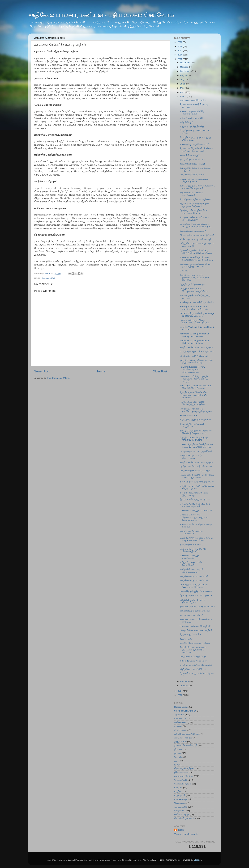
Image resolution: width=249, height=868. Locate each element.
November (185, 63)
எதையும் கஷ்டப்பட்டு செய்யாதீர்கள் (191, 457)
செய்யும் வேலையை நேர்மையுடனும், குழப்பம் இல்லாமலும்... (194, 517)
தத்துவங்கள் (180, 742)
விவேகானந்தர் (182, 815)
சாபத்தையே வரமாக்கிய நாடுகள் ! (197, 302)
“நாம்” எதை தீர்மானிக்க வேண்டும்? (191, 532)
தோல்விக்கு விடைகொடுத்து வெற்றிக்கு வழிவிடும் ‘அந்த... (196, 252)
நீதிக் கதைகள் (181, 772)
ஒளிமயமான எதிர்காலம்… (193, 100)
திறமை (178, 753)
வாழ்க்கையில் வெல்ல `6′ (192, 175)
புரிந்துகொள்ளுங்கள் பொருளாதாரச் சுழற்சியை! (194, 290)
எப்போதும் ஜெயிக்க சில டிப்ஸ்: (196, 665)
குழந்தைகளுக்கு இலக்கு (192, 126)
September (186, 71)
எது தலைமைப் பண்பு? (191, 615)
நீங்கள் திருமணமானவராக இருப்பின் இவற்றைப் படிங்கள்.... (193, 650)
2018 (180, 46)
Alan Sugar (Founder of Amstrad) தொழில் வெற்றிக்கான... (196, 387)
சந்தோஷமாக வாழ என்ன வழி (195, 239)
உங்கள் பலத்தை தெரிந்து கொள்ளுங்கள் (192, 112)
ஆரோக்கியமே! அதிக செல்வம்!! (196, 466)
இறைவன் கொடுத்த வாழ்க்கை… (196, 499)
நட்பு (177, 761)
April (183, 92)
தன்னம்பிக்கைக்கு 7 (190, 155)
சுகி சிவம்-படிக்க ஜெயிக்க (187, 734)
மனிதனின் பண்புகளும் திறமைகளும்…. (192, 571)
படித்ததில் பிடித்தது (184, 776)
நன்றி (177, 765)
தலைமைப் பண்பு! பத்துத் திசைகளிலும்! (192, 601)
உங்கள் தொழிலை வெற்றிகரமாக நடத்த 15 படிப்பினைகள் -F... (197, 446)
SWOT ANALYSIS (188, 415)
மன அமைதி (181, 799)
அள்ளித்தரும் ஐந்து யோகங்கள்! (196, 591)
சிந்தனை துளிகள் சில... (191, 634)
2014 (180, 691)
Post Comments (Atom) (58, 378)
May (182, 88)
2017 (180, 51)
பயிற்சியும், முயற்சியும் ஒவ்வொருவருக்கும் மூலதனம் (196, 410)
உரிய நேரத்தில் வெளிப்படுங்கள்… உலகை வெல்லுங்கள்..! (197, 187)
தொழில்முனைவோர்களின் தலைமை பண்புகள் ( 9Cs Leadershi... (194, 395)
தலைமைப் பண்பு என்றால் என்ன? (197, 607)
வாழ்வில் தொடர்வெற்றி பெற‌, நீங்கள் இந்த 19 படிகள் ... (195, 265)
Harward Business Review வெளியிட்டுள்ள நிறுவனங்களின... (192, 369)
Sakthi (181, 830)
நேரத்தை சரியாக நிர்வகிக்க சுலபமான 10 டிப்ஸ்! (193, 212)
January (184, 686)
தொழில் (178, 757)
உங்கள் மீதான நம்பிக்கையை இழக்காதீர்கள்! (195, 180)
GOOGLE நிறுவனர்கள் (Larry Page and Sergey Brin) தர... (197, 315)
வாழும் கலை (48, 278)
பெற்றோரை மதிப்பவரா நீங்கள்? (196, 199)
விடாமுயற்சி (186, 639)
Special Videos (181, 707)
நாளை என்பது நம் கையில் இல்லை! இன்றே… (193, 550)
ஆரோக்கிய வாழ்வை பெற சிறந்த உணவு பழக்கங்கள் (197, 476)
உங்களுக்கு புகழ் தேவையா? (194, 144)
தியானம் (179, 749)
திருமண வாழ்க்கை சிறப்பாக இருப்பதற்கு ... (194, 494)
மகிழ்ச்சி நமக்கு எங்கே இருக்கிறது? (191, 564)
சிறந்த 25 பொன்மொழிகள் (193, 661)
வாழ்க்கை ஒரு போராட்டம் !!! (194, 576)
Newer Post (42, 371)
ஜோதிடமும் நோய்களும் (192, 284)
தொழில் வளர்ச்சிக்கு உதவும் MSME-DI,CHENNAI (194, 439)
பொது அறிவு (181, 780)
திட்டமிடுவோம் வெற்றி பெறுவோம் (192, 425)
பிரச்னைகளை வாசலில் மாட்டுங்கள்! (192, 194)
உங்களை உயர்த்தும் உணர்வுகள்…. (190, 557)
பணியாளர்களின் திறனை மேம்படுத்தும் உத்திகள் (193, 403)
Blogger (197, 860)
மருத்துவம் (180, 795)
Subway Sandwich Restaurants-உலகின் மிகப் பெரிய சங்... (195, 308)
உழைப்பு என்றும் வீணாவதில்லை (197, 352)
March (183, 96)
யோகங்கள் (180, 803)
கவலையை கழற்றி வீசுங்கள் (194, 356)
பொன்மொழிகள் (183, 784)
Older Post (160, 371)
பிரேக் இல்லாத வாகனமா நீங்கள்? (197, 235)
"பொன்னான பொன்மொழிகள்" (195, 626)
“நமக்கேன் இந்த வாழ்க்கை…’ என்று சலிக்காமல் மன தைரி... (196, 225)
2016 (180, 55)
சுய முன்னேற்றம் (183, 738)
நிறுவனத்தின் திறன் (184, 768)
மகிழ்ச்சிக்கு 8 (186, 122)
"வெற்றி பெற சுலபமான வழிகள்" (197, 630)
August (184, 75)
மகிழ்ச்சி (178, 788)
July (182, 80)
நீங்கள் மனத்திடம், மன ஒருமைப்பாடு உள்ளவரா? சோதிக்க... (194, 278)
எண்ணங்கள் (181, 722)
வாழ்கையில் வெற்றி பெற (193, 657)
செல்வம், (184, 271)
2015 (180, 59)
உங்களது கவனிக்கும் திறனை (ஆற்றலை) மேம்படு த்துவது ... (197, 258)
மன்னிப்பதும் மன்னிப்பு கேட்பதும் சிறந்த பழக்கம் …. (197, 487)
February (185, 681)
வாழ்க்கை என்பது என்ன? (193, 231)
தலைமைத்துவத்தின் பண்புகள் (195, 611)
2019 (180, 42)
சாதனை (178, 726)
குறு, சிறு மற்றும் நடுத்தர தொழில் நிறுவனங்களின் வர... (197, 361)
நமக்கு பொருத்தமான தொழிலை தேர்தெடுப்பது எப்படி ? (196, 432)
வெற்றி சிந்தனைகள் (185, 818)
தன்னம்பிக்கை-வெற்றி (186, 745)
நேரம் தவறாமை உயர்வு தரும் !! (196, 596)
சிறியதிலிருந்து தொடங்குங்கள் (195, 420)
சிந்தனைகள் (180, 730)
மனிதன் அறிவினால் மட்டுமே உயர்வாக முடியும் (195, 505)
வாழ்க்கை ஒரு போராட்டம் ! (194, 580)
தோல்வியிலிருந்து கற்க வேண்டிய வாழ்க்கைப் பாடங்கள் (197, 539)
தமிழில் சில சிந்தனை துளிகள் (195, 643)
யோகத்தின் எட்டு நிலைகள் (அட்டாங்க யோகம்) (194, 586)
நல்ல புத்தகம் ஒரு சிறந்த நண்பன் (197, 482)
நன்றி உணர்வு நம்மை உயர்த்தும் (196, 347)
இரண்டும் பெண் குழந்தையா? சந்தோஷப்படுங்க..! (195, 205)
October (184, 67)
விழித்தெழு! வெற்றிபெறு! (193, 669)
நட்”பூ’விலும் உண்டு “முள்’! (193, 159)
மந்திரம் (178, 791)
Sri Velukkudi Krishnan (185, 711)
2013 (180, 695)
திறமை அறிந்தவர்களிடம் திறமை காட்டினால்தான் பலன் (197, 150)
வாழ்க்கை (179, 811)
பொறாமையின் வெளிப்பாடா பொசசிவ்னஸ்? (195, 219)
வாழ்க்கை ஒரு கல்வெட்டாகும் (195, 471)
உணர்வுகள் (180, 718)
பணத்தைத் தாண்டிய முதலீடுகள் (196, 451)
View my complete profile (186, 834)
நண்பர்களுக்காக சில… (191, 545)
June (183, 84)
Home (101, 371)
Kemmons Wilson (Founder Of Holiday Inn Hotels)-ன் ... (194, 335)
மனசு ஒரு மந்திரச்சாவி (191, 118)
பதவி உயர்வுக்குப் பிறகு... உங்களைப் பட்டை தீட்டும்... (195, 321)
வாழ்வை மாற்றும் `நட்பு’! (192, 164)
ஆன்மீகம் (179, 715)
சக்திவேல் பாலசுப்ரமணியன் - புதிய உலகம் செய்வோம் (101, 15)
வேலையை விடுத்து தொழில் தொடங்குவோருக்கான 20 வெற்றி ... (194, 379)
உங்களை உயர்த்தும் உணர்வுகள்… (197, 511)
